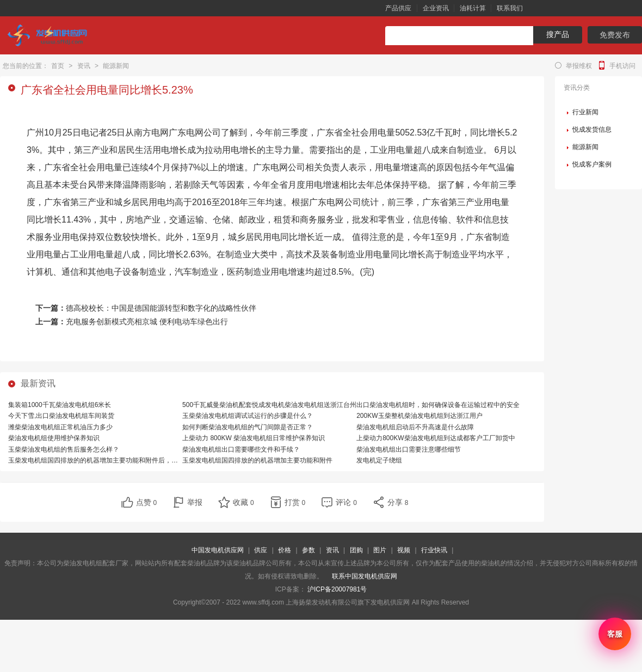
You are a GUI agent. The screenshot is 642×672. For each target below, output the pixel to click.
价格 (285, 550)
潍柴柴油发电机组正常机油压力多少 (60, 427)
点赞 (147, 502)
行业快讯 (434, 550)
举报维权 (579, 66)
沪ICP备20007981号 (337, 589)
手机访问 (622, 66)
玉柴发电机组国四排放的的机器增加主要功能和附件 (257, 460)
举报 (195, 502)
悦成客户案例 (592, 164)
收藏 (243, 502)
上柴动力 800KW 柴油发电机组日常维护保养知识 (254, 438)
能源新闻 (116, 66)
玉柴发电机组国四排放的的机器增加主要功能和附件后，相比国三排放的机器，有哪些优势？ (142, 460)
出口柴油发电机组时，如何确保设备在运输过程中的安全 (438, 405)
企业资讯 (436, 8)
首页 (58, 66)
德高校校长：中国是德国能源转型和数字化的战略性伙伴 (161, 308)
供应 (261, 550)
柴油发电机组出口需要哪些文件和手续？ (241, 449)
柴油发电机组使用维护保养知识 (54, 438)
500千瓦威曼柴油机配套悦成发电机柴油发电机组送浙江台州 (269, 405)
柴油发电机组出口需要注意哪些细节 (409, 449)
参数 (308, 550)
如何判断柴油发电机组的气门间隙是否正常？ (248, 427)
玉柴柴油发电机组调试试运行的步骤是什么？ (248, 416)
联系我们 (510, 8)
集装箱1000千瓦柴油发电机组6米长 (60, 405)
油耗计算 (473, 8)
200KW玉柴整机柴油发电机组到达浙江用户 (419, 416)
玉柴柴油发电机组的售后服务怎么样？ (64, 449)
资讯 (84, 66)
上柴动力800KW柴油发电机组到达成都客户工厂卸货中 (436, 438)
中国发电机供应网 (218, 550)
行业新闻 (585, 112)
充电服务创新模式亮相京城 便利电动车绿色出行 (147, 322)
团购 (356, 550)
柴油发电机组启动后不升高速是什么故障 (415, 427)
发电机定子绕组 (379, 460)
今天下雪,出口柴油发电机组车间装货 (61, 416)
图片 (380, 550)
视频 (404, 550)
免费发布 (615, 35)
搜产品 (558, 34)
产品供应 (398, 8)
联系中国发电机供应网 (365, 576)
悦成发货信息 (592, 130)
